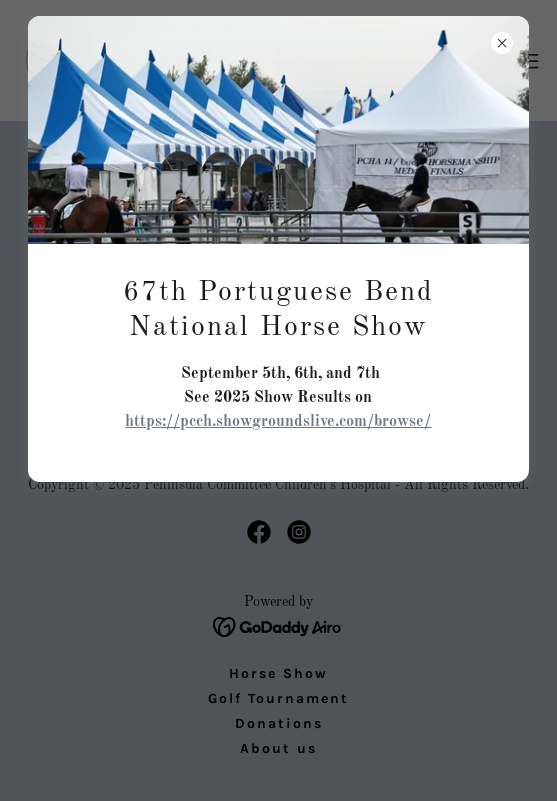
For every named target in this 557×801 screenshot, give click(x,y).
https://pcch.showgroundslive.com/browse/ (278, 422)
